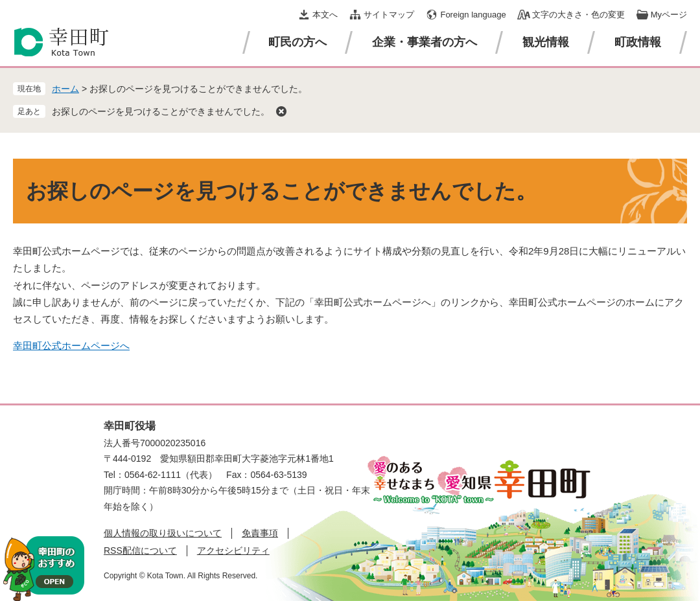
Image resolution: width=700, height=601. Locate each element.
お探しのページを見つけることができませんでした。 (161, 111)
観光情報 (546, 42)
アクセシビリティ (233, 550)
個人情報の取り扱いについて (163, 533)
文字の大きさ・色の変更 (578, 15)
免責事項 (260, 533)
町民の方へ (297, 42)
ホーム (65, 89)
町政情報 (638, 42)
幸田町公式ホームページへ (71, 346)
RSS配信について (140, 550)
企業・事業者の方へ (425, 42)
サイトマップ (389, 15)
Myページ (669, 15)
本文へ (325, 15)
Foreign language (473, 15)
